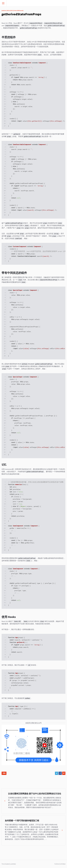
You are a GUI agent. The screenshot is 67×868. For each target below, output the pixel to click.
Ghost (64, 864)
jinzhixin (4, 10)
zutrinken (13, 864)
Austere (7, 864)
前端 (4, 773)
